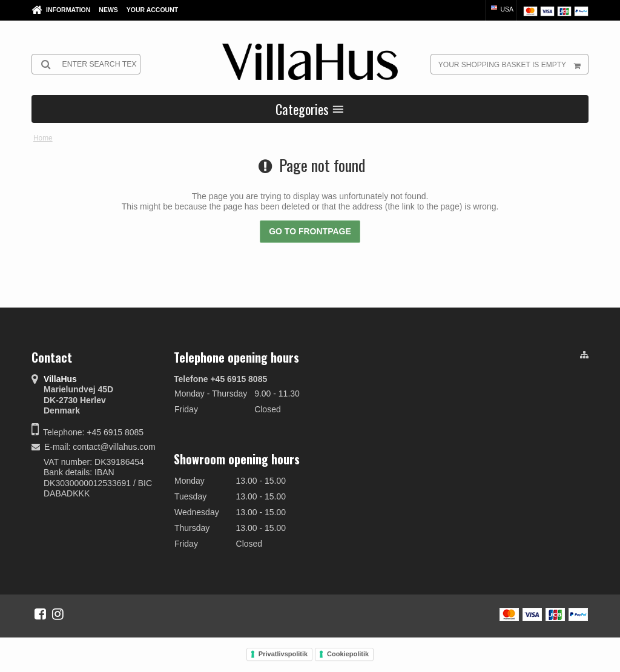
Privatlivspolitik (283, 654)
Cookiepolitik (348, 654)
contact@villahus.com (114, 447)
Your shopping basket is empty (513, 64)
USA (502, 9)
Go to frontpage (310, 231)
